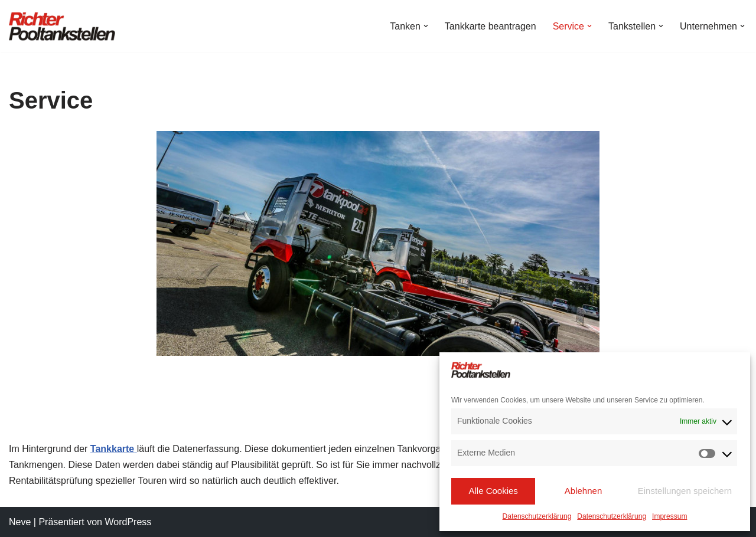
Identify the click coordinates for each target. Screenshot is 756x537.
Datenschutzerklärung (537, 516)
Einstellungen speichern (685, 491)
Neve (20, 522)
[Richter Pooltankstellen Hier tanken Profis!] (62, 26)
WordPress (128, 522)
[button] (426, 26)
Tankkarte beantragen (491, 26)
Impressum (669, 516)
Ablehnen (583, 491)
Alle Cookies (493, 491)
